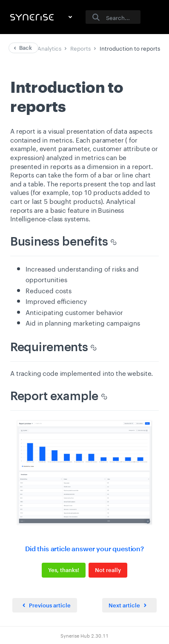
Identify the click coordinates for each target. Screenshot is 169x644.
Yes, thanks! (64, 570)
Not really (108, 570)
